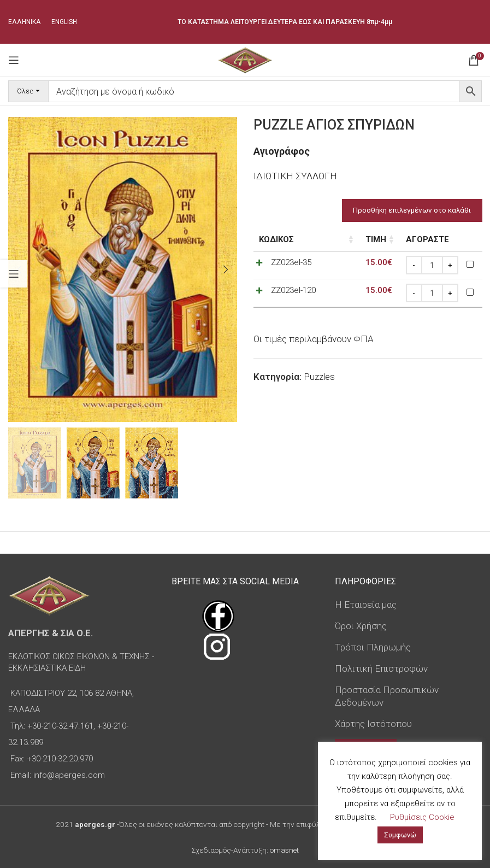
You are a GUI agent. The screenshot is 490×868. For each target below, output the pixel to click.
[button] (226, 269)
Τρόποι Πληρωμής (373, 647)
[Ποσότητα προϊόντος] (432, 265)
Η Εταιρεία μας (366, 605)
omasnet (284, 850)
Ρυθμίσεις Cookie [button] (422, 817)
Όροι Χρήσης (361, 626)
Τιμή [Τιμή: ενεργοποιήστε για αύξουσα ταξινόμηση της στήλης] (355, 239)
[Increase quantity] (450, 265)
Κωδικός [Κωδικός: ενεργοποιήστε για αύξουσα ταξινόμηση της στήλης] (276, 239)
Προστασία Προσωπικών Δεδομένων (387, 696)
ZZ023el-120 (293, 290)
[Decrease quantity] (414, 265)
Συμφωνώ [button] (400, 835)
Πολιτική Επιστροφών (381, 668)
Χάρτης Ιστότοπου (373, 724)
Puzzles (319, 377)
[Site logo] (245, 59)
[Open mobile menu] (14, 60)
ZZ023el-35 (291, 262)
